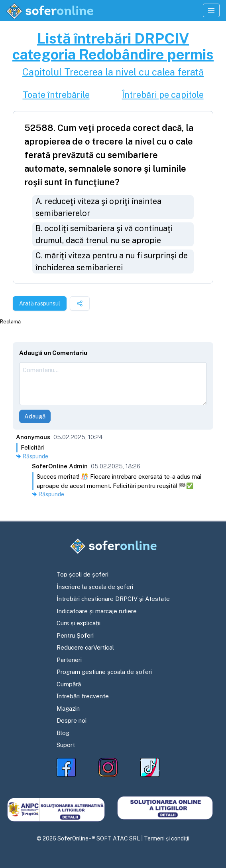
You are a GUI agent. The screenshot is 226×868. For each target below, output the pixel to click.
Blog (63, 733)
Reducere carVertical (85, 647)
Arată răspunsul (40, 303)
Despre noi (72, 720)
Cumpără (69, 684)
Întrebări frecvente (83, 696)
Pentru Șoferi (75, 635)
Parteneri (69, 660)
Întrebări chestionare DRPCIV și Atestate (113, 599)
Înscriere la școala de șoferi (95, 587)
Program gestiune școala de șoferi (104, 672)
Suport (66, 745)
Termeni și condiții (167, 838)
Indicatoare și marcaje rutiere (97, 611)
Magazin (68, 708)
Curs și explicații (79, 623)
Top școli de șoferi (83, 574)
